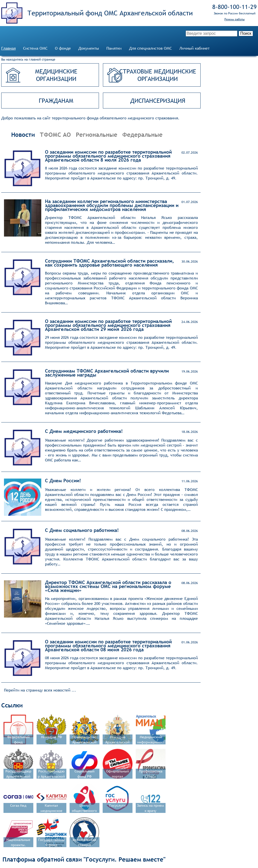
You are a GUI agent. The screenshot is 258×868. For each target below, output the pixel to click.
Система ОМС (35, 48)
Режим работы (235, 19)
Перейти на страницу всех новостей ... (40, 690)
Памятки (114, 48)
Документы (89, 48)
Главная (8, 48)
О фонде (63, 48)
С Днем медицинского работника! (84, 431)
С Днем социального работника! (82, 530)
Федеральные (142, 135)
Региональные (97, 135)
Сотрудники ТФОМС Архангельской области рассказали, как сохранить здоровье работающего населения (109, 263)
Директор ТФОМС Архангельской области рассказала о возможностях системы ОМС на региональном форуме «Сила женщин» (108, 586)
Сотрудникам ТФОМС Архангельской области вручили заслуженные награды (107, 373)
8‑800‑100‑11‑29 (235, 7)
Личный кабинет (194, 48)
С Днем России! (63, 481)
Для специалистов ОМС (150, 48)
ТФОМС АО (55, 135)
